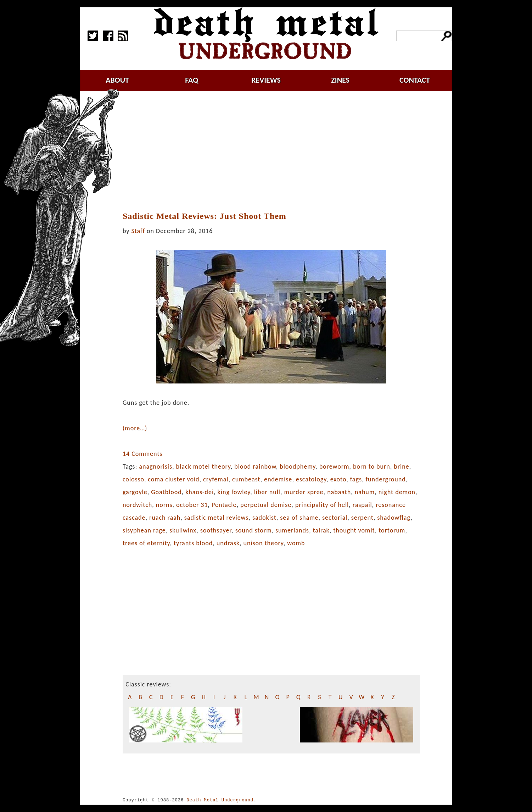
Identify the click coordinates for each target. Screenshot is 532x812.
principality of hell (322, 505)
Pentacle (224, 505)
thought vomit (354, 530)
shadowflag (394, 518)
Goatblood (166, 492)
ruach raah (165, 518)
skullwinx (183, 530)
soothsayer (216, 530)
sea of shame (299, 518)
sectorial (335, 518)
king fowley (234, 492)
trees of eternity (146, 543)
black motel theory (203, 466)
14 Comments (142, 454)
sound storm (254, 530)
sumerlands (292, 530)
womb (296, 543)
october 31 (192, 505)
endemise (278, 479)
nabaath (339, 492)
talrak (321, 530)
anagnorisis (156, 466)
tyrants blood (193, 543)
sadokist (264, 518)
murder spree (304, 492)
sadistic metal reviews (217, 518)
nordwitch (137, 505)
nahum (365, 492)
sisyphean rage (144, 530)
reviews (266, 80)
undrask (228, 543)
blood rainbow (255, 466)
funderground (386, 479)
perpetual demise (266, 505)
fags (356, 479)
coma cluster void (173, 479)
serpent (362, 518)
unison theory (263, 543)
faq (192, 80)
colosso (133, 479)
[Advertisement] (272, 151)
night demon (397, 492)
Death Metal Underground (220, 800)
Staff (138, 231)
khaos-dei (200, 492)
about (117, 80)
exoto (338, 479)
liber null (267, 492)
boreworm (334, 466)
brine (401, 466)
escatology (311, 479)
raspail (362, 505)
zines (340, 80)
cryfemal (216, 479)
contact (415, 80)
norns (164, 505)
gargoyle (135, 492)
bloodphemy (298, 466)
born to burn (372, 466)
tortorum (392, 530)
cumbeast (246, 479)
